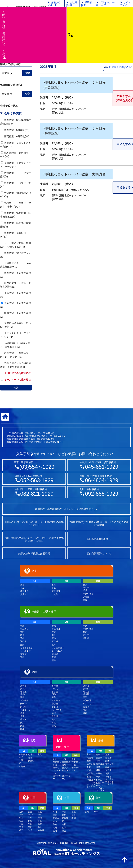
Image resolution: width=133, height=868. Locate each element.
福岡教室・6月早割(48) (15, 136)
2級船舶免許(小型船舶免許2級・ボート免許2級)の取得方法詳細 (99, 524)
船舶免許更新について (99, 554)
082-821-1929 (37, 494)
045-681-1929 (102, 467)
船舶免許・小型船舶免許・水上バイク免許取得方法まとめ (66, 509)
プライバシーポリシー (106, 4)
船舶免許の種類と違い (99, 539)
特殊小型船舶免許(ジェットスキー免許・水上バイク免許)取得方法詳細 (34, 539)
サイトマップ (125, 4)
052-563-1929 (37, 480)
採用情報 (86, 4)
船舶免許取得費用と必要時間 (34, 554)
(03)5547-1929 (37, 467)
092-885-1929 (102, 494)
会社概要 (72, 4)
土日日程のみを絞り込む (16, 373)
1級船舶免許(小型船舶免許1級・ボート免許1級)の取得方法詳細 (34, 524)
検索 (16, 388)
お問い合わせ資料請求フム (4, 35)
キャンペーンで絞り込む (16, 380)
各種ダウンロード (54, 4)
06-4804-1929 (102, 480)
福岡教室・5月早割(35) (15, 130)
